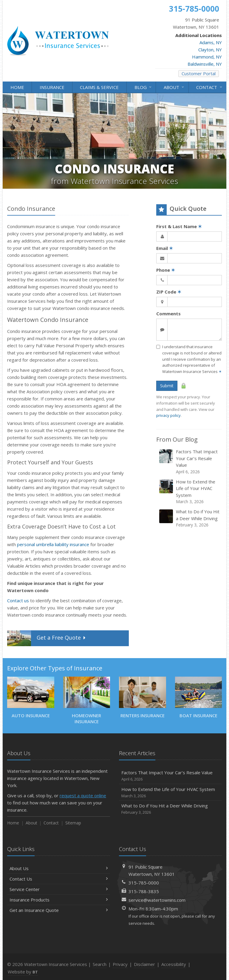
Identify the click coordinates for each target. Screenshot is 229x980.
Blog (143, 87)
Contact (209, 87)
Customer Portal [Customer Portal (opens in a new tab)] (199, 73)
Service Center (59, 889)
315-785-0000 (144, 883)
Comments (168, 314)
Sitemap (73, 823)
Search (100, 964)
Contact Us (59, 879)
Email (165, 248)
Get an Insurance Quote (59, 910)
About (174, 87)
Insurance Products (59, 900)
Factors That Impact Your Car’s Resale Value (189, 462)
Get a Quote (47, 638)
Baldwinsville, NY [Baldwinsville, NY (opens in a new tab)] (205, 64)
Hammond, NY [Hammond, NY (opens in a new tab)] (207, 57)
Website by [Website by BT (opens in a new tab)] (23, 972)
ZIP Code (169, 292)
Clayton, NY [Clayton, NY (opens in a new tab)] (210, 50)
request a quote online (83, 795)
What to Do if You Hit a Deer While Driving (189, 518)
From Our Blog (177, 439)
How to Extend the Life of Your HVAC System (189, 492)
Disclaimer (144, 964)
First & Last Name (179, 226)
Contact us (18, 600)
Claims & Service (99, 87)
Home (17, 87)
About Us (59, 868)
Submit (167, 386)
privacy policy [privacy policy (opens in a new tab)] (168, 415)
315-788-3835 (144, 891)
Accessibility (174, 964)
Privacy (120, 964)
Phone (166, 270)
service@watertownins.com (157, 900)
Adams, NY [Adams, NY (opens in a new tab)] (211, 42)
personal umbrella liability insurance (53, 544)
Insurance (52, 87)
